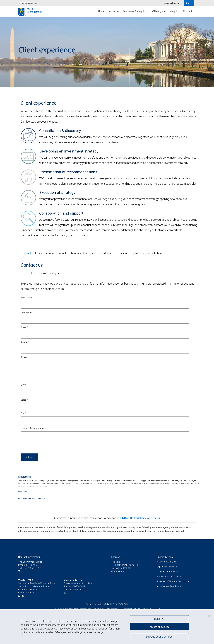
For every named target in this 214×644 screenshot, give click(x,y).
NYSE (135, 609)
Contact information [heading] (29, 557)
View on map (117, 571)
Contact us (28, 253)
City (23, 385)
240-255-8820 (75, 590)
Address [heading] (115, 557)
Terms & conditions (166, 572)
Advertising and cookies (168, 586)
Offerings (159, 11)
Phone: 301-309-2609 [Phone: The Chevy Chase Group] (29, 565)
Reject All (159, 619)
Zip (23, 413)
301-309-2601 (78, 586)
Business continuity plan (168, 576)
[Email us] (20, 571)
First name (27, 298)
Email (24, 328)
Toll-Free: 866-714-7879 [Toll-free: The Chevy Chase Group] (30, 568)
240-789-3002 (29, 593)
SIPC (155, 609)
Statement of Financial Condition (172, 581)
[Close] (209, 616)
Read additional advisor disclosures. (32, 498)
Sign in (189, 3)
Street (25, 358)
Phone (25, 343)
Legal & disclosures (166, 567)
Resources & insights (136, 11)
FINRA (145, 609)
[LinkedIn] (23, 596)
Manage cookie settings (159, 637)
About (114, 11)
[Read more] (23, 491)
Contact (188, 11)
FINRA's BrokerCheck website (138, 518)
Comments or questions (33, 428)
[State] (105, 406)
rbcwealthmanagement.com (28, 3)
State (24, 400)
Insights (174, 11)
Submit (29, 457)
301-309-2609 (32, 590)
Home (101, 11)
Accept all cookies (159, 627)
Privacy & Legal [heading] (165, 557)
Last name (27, 313)
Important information (171, 3)
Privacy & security (165, 562)
